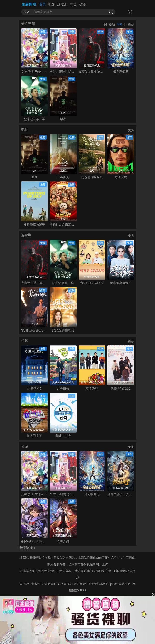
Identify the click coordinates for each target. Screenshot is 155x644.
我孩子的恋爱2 (121, 388)
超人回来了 (34, 436)
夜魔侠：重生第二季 (92, 72)
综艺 (73, 4)
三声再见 (63, 177)
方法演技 (121, 177)
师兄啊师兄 (121, 72)
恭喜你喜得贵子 (121, 283)
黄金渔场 (92, 388)
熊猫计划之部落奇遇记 (63, 225)
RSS (83, 590)
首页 (42, 4)
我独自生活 (63, 436)
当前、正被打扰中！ (63, 72)
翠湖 (63, 119)
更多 (131, 24)
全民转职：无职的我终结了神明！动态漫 (34, 542)
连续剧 (62, 4)
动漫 (82, 4)
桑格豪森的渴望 (34, 225)
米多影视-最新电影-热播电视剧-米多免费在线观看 (65, 584)
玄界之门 (63, 542)
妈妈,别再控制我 (63, 330)
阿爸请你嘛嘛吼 (92, 177)
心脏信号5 (34, 388)
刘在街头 (63, 388)
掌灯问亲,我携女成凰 (34, 330)
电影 (52, 4)
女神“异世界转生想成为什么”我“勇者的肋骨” (34, 72)
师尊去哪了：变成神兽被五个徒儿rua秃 (121, 494)
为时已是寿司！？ (92, 283)
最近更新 (124, 584)
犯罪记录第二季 (34, 119)
